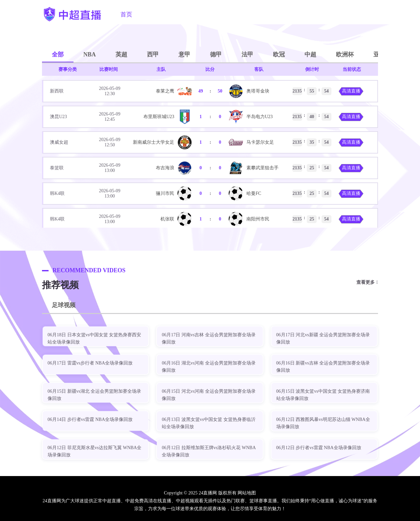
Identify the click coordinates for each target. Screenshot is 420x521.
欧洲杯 (345, 54)
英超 (121, 54)
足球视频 (254, 14)
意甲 (184, 54)
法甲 (247, 54)
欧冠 (279, 54)
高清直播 (351, 91)
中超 (310, 54)
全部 (58, 54)
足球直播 (187, 14)
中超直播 (154, 14)
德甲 (216, 54)
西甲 (153, 54)
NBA (90, 54)
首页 (126, 14)
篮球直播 (221, 14)
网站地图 (247, 493)
